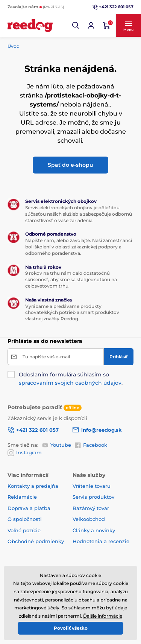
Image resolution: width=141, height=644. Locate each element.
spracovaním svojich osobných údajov (70, 383)
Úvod (14, 46)
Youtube (56, 445)
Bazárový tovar (91, 508)
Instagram (25, 453)
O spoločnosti (25, 519)
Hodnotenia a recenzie (101, 541)
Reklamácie (22, 497)
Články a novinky (94, 530)
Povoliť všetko (71, 628)
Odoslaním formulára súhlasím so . (71, 379)
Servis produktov (93, 497)
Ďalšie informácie (103, 616)
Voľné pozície (24, 530)
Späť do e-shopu (70, 165)
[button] (76, 26)
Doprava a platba (29, 508)
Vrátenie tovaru (92, 486)
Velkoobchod (89, 519)
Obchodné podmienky (36, 541)
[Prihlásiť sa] (91, 26)
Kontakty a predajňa (33, 486)
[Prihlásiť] (119, 357)
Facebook (91, 445)
